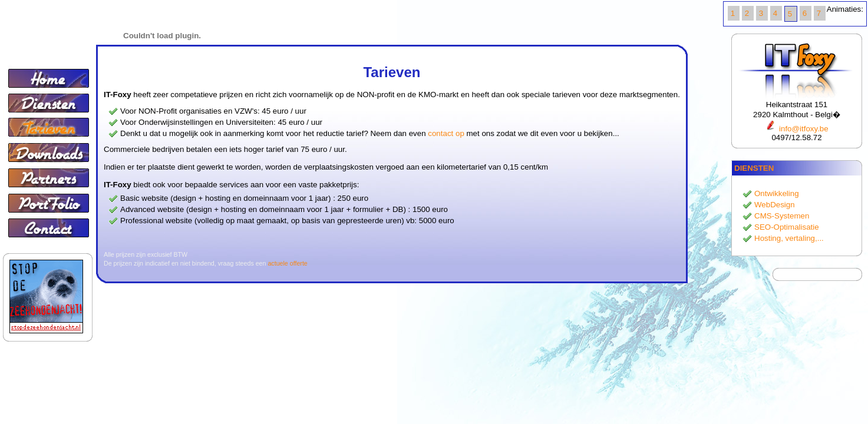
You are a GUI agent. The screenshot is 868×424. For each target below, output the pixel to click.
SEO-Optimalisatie (787, 227)
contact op (446, 133)
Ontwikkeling (777, 193)
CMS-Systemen (782, 216)
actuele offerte (287, 263)
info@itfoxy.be (796, 129)
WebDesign (775, 205)
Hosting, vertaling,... (789, 238)
